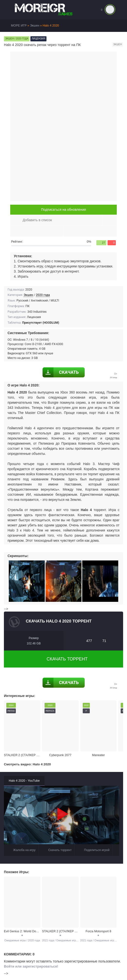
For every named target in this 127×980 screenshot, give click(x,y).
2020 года (43, 295)
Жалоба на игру (21, 850)
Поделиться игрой (94, 850)
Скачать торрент (63, 659)
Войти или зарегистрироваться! (31, 966)
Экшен (28, 295)
